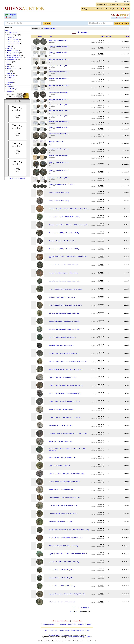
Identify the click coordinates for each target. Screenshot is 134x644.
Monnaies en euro (12, 60)
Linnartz (80, 624)
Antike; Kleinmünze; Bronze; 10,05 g (59, 149)
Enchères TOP (102, 4)
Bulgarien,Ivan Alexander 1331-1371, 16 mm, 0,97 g (63, 546)
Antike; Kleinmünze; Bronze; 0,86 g (59, 85)
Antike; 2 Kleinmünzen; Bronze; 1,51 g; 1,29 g (62, 184)
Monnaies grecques (14, 39)
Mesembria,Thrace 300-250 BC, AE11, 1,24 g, (62, 297)
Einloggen (86, 9)
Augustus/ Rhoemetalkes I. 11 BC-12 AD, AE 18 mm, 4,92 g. (66, 538)
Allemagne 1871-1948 (13, 53)
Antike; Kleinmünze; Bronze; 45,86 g (59, 134)
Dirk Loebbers (52, 624)
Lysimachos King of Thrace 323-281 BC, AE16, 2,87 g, (64, 313)
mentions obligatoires (111, 9)
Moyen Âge (10, 48)
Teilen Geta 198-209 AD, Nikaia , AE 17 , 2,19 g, (62, 337)
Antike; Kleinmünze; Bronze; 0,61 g (59, 52)
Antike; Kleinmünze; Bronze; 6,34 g (59, 72)
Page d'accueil (49, 630)
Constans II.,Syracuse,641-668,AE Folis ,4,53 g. (62, 241)
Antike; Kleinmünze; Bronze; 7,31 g (59, 66)
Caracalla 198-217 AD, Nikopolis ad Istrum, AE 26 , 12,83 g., (66, 385)
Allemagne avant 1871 (13, 51)
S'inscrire (126, 4)
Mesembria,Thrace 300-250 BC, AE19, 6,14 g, (62, 586)
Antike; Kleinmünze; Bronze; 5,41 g (59, 46)
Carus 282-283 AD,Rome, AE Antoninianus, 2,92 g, (63, 506)
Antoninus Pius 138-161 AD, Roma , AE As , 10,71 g (63, 273)
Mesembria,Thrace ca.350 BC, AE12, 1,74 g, (61, 578)
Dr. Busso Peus (62, 624)
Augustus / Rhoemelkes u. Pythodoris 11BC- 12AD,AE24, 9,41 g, (67, 594)
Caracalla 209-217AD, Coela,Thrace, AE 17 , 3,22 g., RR (65, 417)
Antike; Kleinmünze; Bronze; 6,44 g (59, 116)
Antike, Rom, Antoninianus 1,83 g (58, 41)
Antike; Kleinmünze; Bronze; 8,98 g (59, 105)
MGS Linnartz (87, 624)
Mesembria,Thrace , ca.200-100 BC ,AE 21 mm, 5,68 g (64, 217)
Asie (8, 64)
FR (125, 9)
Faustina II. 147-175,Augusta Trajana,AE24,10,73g (63, 514)
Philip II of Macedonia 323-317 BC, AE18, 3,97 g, (63, 602)
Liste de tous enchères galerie (17, 178)
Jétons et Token (11, 75)
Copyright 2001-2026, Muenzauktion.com (60, 635)
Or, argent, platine (12, 33)
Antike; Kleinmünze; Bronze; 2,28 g (59, 178)
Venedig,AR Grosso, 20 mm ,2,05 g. (59, 193)
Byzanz (10, 37)
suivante (84, 32)
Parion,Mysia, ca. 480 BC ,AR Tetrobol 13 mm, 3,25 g (64, 249)
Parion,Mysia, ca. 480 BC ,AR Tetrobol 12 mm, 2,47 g (64, 233)
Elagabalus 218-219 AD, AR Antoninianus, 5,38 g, (63, 377)
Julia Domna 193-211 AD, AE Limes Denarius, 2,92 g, (64, 353)
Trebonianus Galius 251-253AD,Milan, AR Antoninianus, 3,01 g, (67, 474)
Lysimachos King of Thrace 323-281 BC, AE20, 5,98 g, (64, 562)
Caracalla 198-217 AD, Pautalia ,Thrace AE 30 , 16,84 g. (65, 401)
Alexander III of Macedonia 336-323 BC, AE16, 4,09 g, (64, 265)
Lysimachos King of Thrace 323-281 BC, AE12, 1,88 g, (64, 281)
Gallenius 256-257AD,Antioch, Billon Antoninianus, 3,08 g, (65, 393)
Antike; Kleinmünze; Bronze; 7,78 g (59, 162)
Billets (8, 71)
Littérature (9, 78)
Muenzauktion (73, 637)
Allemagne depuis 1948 (13, 55)
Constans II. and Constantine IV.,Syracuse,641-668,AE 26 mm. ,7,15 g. (69, 225)
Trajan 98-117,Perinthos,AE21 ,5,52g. (59, 466)
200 (80, 612)
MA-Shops (44, 624)
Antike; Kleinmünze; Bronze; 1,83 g (59, 122)
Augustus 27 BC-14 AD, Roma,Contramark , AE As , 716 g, (65, 305)
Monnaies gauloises (14, 42)
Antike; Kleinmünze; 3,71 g (56, 141)
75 (74, 612)
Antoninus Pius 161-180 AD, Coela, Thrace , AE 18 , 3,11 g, (65, 369)
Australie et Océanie (12, 69)
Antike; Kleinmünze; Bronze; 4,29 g (59, 110)
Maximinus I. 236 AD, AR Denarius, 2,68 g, (61, 425)
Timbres (9, 87)
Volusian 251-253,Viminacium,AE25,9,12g (61, 522)
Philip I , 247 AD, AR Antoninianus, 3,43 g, (61, 442)
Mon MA (112, 4)
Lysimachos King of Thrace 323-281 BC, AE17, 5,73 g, (64, 329)
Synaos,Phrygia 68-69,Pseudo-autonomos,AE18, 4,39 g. (65, 498)
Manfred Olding (72, 624)
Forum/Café (97, 9)
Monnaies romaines (14, 44)
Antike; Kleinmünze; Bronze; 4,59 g (59, 59)
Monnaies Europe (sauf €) (14, 57)
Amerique (9, 62)
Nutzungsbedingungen (84, 637)
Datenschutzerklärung (83, 630)
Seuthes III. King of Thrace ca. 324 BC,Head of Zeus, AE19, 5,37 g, (68, 361)
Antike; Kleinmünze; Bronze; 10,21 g (59, 99)
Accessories (10, 80)
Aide (56, 630)
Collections (10, 82)
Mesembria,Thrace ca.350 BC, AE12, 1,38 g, (61, 570)
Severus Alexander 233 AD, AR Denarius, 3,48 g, (63, 458)
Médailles (9, 73)
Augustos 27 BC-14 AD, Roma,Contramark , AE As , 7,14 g (65, 289)
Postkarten (10, 91)
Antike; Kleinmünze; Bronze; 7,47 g (59, 127)
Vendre (119, 4)
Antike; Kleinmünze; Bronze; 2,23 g (59, 79)
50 (71, 612)
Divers (10, 46)
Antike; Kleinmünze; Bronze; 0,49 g (59, 93)
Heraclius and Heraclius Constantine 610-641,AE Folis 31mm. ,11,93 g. (69, 209)
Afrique (9, 66)
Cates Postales (11, 89)
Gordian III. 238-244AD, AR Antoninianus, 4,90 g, (63, 409)
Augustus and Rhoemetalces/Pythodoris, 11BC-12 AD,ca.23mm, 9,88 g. (69, 530)
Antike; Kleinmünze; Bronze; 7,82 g (59, 170)
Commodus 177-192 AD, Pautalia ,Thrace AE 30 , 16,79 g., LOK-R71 (68, 433)
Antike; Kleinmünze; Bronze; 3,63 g (59, 156)
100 (76, 612)
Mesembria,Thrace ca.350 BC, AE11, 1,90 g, (61, 345)
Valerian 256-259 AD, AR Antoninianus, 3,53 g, (62, 490)
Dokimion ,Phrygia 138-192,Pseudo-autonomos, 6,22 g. (64, 482)
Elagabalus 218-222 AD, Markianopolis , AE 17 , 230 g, (64, 321)
